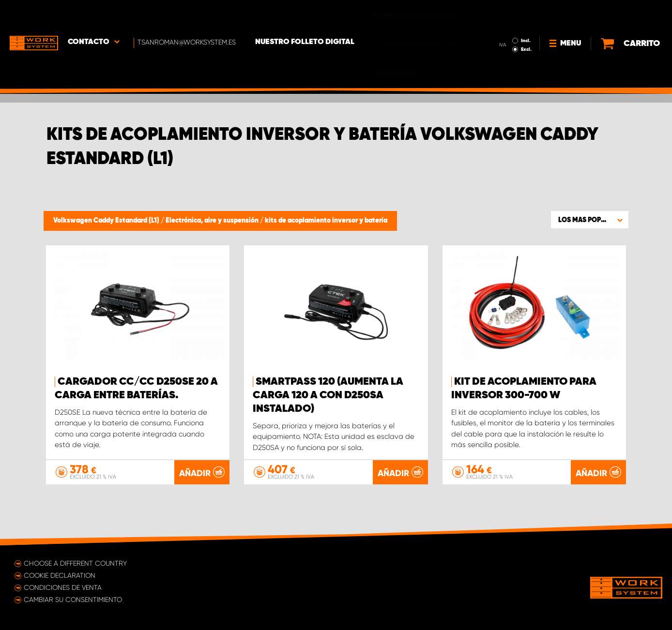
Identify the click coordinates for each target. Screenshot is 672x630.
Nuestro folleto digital (305, 15)
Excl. (526, 22)
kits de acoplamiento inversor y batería (326, 221)
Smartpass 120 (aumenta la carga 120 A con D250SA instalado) (328, 395)
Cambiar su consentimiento (73, 600)
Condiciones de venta (63, 587)
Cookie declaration (60, 575)
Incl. (526, 14)
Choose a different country (75, 563)
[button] (590, 220)
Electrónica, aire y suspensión (213, 221)
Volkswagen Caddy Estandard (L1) (107, 221)
